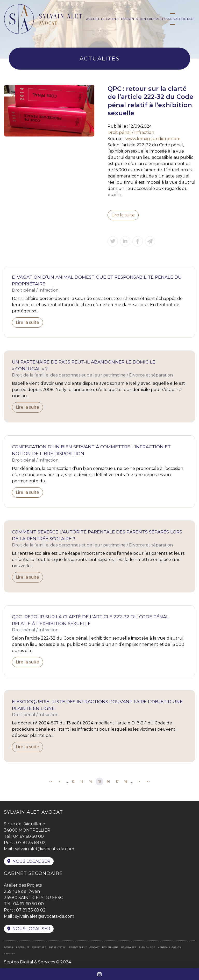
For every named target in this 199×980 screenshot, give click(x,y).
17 (117, 781)
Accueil (93, 19)
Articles (9, 953)
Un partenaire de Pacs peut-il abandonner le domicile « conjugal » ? (84, 365)
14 (91, 781)
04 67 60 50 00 (29, 836)
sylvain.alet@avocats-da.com (45, 849)
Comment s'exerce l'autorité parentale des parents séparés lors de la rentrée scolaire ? (97, 535)
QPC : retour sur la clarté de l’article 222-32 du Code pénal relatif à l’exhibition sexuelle (90, 620)
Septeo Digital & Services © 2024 (37, 962)
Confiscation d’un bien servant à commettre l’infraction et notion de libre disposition (91, 450)
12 (73, 781)
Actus (173, 19)
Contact (187, 19)
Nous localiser (31, 861)
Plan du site (147, 947)
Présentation (133, 19)
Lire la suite (123, 215)
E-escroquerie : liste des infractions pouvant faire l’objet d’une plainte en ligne (97, 705)
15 (99, 781)
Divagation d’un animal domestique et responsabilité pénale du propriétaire (97, 280)
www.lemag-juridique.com (153, 139)
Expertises (157, 19)
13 (82, 781)
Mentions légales (169, 947)
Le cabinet (110, 19)
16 (108, 781)
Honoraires (129, 947)
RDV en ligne (110, 947)
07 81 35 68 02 (31, 843)
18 (126, 781)
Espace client (78, 947)
